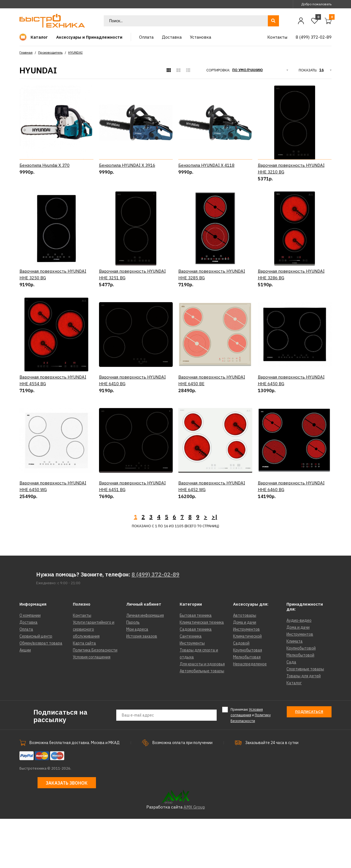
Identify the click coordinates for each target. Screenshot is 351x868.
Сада (291, 711)
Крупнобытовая (248, 699)
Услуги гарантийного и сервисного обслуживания (94, 678)
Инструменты (192, 692)
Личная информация (145, 665)
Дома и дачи (245, 671)
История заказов (142, 685)
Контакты (82, 665)
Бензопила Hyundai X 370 (45, 165)
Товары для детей (304, 725)
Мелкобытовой (300, 704)
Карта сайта (84, 692)
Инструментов (246, 678)
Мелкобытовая (247, 706)
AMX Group (194, 856)
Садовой (241, 692)
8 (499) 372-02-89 (155, 624)
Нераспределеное (250, 713)
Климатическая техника (202, 671)
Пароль (133, 671)
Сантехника (191, 685)
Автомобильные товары (202, 720)
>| (214, 566)
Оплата (26, 678)
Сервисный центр (36, 685)
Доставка (29, 671)
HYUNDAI (75, 52)
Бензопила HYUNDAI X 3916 (127, 165)
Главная (26, 52)
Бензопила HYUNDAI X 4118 (206, 165)
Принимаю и (251, 764)
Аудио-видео (299, 670)
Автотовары (245, 665)
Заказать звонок (67, 832)
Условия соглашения (92, 706)
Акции (25, 699)
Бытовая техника (196, 665)
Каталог (294, 732)
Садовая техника (196, 678)
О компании (30, 665)
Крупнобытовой (301, 697)
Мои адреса (137, 678)
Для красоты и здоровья (202, 713)
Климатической (247, 685)
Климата (295, 690)
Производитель (50, 52)
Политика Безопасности (95, 699)
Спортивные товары (305, 718)
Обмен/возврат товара (41, 692)
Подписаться (309, 761)
